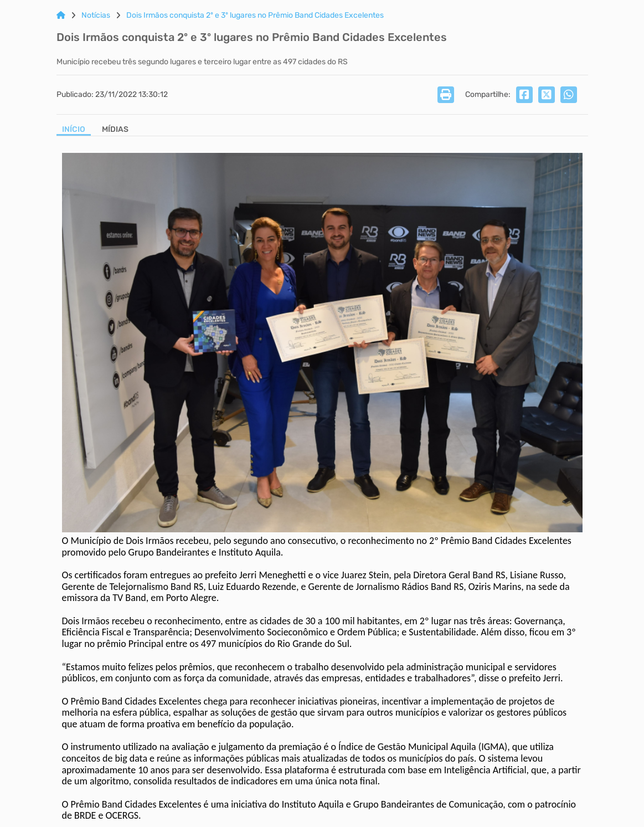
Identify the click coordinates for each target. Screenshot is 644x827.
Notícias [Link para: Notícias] (96, 16)
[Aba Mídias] (115, 130)
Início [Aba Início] (74, 130)
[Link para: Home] (61, 16)
